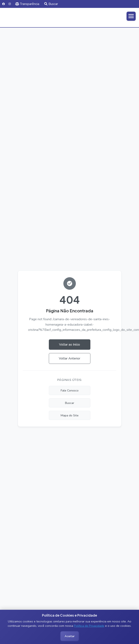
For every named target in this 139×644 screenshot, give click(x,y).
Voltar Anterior (69, 358)
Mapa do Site (70, 415)
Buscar (51, 4)
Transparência (27, 4)
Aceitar (70, 636)
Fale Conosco (70, 390)
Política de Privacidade (89, 626)
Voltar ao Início (69, 345)
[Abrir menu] (131, 16)
